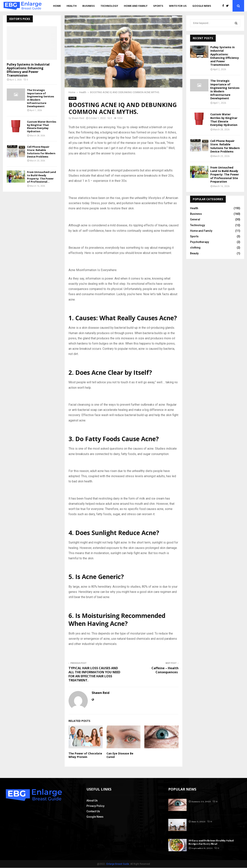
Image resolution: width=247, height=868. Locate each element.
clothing (195, 248)
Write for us (178, 6)
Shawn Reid (78, 118)
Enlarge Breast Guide (118, 864)
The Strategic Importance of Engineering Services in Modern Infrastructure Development (41, 98)
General (195, 219)
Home (57, 6)
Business (89, 6)
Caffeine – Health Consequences (165, 670)
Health (72, 6)
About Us (92, 801)
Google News (202, 6)
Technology (109, 6)
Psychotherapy (200, 242)
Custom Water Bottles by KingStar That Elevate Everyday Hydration (42, 126)
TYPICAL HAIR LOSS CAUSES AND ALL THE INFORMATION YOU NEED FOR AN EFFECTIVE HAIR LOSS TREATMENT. (94, 674)
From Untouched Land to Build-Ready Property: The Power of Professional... (41, 177)
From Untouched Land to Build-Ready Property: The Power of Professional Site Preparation (225, 174)
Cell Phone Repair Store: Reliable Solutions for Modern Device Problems (41, 152)
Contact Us (93, 812)
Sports (158, 6)
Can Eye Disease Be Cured (120, 755)
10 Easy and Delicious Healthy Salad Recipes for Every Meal (211, 842)
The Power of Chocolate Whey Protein (85, 755)
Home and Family (136, 6)
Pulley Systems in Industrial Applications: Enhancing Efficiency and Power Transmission (28, 70)
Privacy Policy (95, 806)
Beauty (194, 253)
